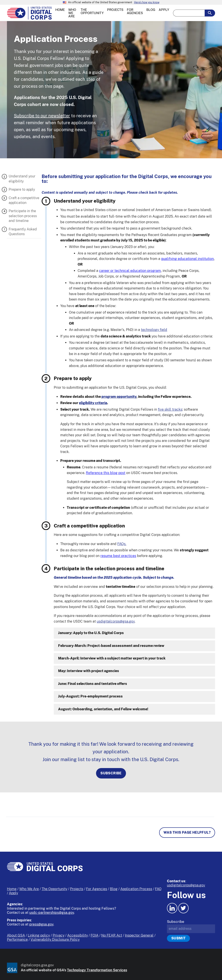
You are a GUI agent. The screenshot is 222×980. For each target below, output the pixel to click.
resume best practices (118, 556)
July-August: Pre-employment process (90, 696)
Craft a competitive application (24, 200)
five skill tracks (170, 409)
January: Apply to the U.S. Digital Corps (91, 633)
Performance (17, 940)
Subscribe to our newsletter (42, 116)
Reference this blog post (106, 473)
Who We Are (29, 889)
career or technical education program (130, 271)
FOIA (95, 935)
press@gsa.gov (41, 924)
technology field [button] (154, 330)
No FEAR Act (112, 935)
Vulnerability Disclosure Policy (55, 940)
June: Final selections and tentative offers (93, 684)
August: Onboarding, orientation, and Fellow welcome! (103, 709)
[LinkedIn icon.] (172, 908)
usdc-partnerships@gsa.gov (52, 913)
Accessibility (78, 935)
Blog (114, 889)
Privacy (59, 935)
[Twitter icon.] (183, 908)
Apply (13, 893)
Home (12, 889)
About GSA (16, 935)
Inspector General (139, 935)
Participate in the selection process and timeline (23, 216)
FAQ (158, 889)
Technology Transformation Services (97, 970)
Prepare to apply (22, 189)
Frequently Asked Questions (23, 232)
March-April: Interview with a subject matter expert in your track (112, 658)
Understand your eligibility (22, 179)
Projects (77, 889)
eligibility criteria (93, 403)
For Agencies (97, 889)
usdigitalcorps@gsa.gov (116, 621)
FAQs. (122, 544)
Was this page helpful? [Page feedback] (187, 832)
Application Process (136, 889)
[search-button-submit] (210, 13)
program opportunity (119, 397)
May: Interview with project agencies (89, 671)
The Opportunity (54, 889)
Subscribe (111, 773)
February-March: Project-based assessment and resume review (111, 646)
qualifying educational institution (187, 259)
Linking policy (39, 935)
